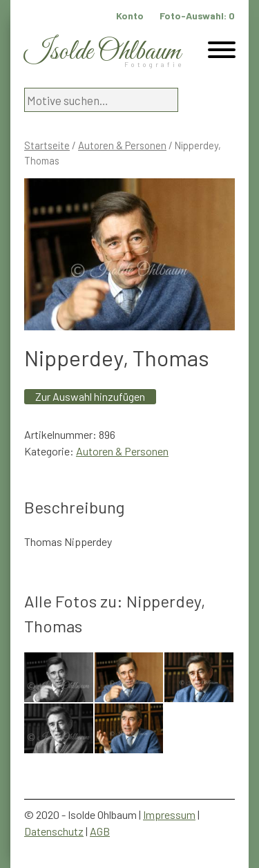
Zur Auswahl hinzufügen (90, 396)
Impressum (169, 814)
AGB (100, 831)
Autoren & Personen (122, 145)
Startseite (47, 145)
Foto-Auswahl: (197, 16)
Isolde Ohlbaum (102, 52)
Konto (130, 16)
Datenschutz (54, 831)
